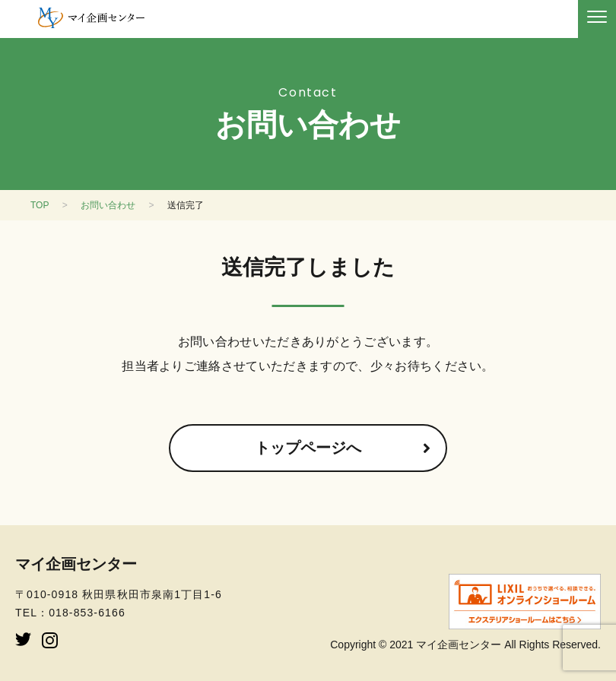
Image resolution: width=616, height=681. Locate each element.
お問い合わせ (108, 205)
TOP (40, 205)
